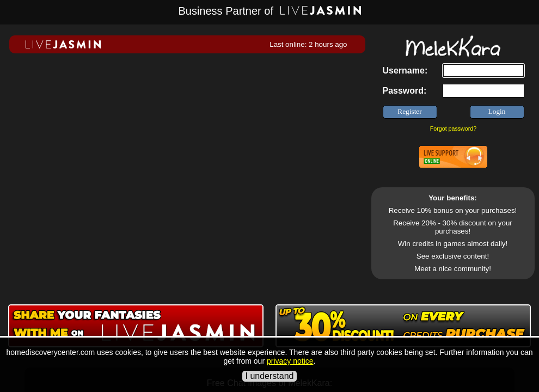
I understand (270, 376)
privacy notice (290, 361)
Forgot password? (453, 128)
